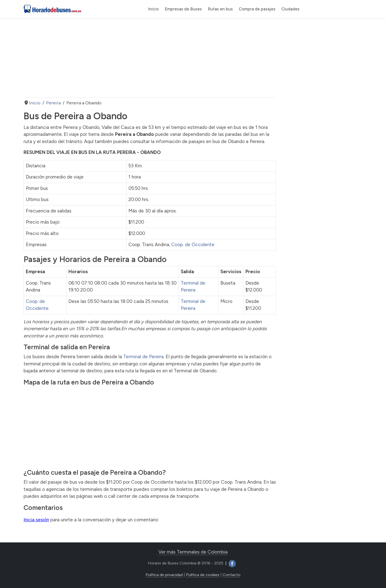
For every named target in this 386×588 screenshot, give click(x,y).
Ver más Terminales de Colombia (193, 552)
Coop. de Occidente (193, 245)
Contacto (232, 575)
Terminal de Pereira (143, 357)
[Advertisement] (150, 58)
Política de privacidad (164, 575)
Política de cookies (203, 575)
